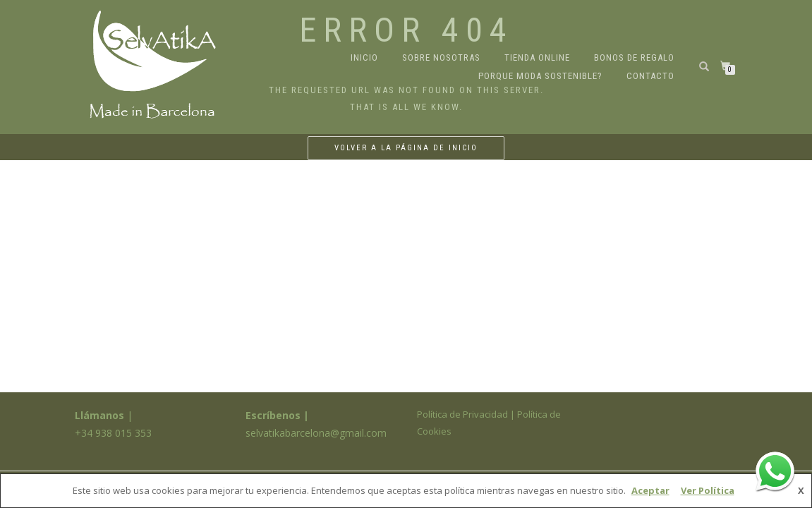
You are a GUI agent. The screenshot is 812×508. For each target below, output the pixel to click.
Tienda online (537, 58)
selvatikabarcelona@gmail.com (316, 433)
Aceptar (650, 490)
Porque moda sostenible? (540, 76)
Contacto (650, 76)
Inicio (364, 58)
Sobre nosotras (441, 58)
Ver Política (708, 490)
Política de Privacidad (462, 414)
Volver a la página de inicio (406, 148)
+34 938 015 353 (113, 433)
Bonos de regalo (634, 58)
